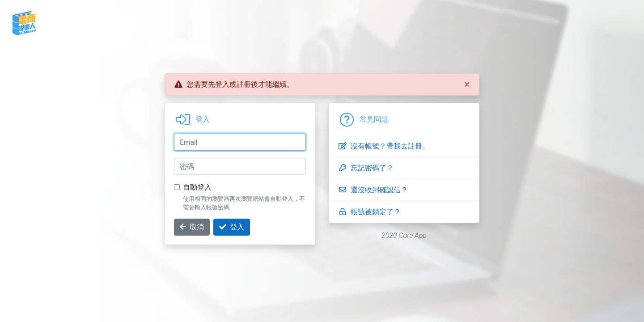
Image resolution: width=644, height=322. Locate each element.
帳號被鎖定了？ (369, 212)
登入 (232, 227)
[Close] (467, 85)
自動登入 (197, 187)
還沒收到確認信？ (373, 190)
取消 (192, 227)
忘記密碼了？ (366, 168)
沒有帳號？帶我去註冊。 (384, 146)
